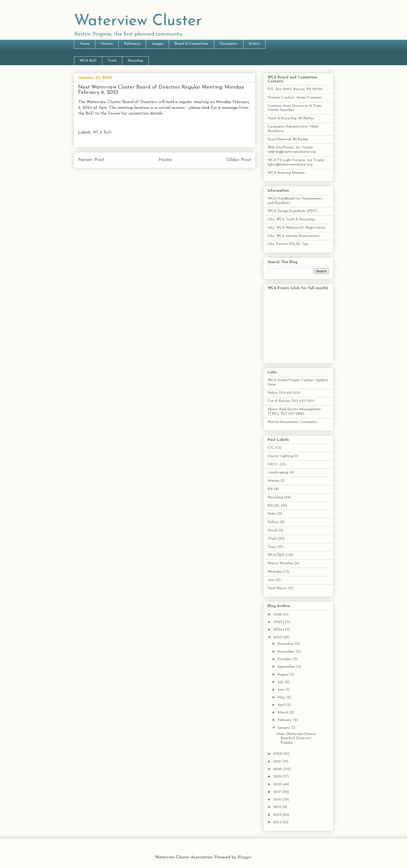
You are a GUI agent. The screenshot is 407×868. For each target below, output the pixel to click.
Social (272, 530)
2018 (278, 784)
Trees (272, 547)
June (281, 690)
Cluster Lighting (280, 456)
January (284, 728)
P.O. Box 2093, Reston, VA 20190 (295, 89)
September (287, 667)
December (286, 644)
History (107, 44)
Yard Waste (277, 588)
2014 (278, 815)
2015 (278, 807)
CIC (271, 448)
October (285, 659)
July (281, 682)
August (284, 675)
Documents (229, 44)
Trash (112, 61)
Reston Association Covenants (292, 422)
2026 (278, 615)
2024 (278, 630)
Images (157, 44)
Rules (272, 514)
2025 (278, 622)
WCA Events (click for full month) (298, 288)
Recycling (135, 61)
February (285, 720)
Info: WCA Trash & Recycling (291, 219)
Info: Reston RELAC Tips (288, 244)
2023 (278, 637)
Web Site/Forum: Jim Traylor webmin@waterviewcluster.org (292, 150)
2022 (278, 754)
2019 (278, 777)
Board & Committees (191, 44)
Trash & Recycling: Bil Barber (291, 118)
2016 (278, 800)
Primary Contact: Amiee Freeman (294, 98)
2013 (278, 822)
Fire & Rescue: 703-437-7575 (291, 401)
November (287, 652)
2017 (278, 792)
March (283, 713)
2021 (278, 762)
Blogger (245, 857)
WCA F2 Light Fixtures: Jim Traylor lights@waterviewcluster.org (296, 162)
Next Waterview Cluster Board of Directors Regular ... (296, 738)
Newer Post (91, 160)
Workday (275, 572)
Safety (273, 522)
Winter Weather (280, 563)
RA (270, 489)
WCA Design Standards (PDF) (292, 211)
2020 (278, 769)
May (282, 697)
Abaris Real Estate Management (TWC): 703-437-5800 (294, 412)
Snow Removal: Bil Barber (288, 139)
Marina (273, 481)
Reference (132, 44)
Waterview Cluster (138, 21)
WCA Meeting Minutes (286, 173)
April (282, 705)
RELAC (274, 506)
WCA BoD (88, 61)
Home (85, 44)
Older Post (239, 160)
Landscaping (278, 472)
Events (254, 44)
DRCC (273, 464)
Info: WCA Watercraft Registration (296, 228)
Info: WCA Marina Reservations (293, 236)
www (271, 580)
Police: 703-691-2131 (284, 393)
